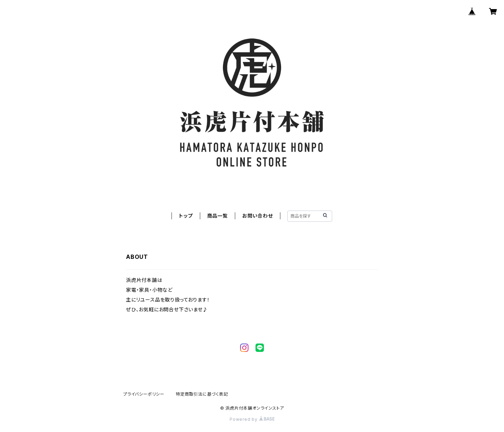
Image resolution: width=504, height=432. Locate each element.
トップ (186, 216)
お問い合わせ (258, 216)
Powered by (252, 419)
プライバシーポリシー (144, 394)
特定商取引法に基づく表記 (202, 394)
